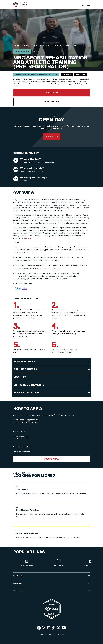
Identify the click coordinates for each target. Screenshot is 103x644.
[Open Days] (59, 563)
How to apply (52, 93)
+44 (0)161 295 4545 (30, 423)
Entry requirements (29, 385)
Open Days (58, 415)
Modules (20, 377)
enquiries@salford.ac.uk (31, 420)
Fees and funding (26, 393)
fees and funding (48, 162)
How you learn (24, 362)
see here (27, 238)
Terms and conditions (22, 452)
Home (17, 46)
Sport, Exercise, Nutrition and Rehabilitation (54, 46)
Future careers (25, 369)
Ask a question (51, 102)
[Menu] (88, 5)
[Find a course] (27, 563)
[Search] (83, 5)
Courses (26, 46)
